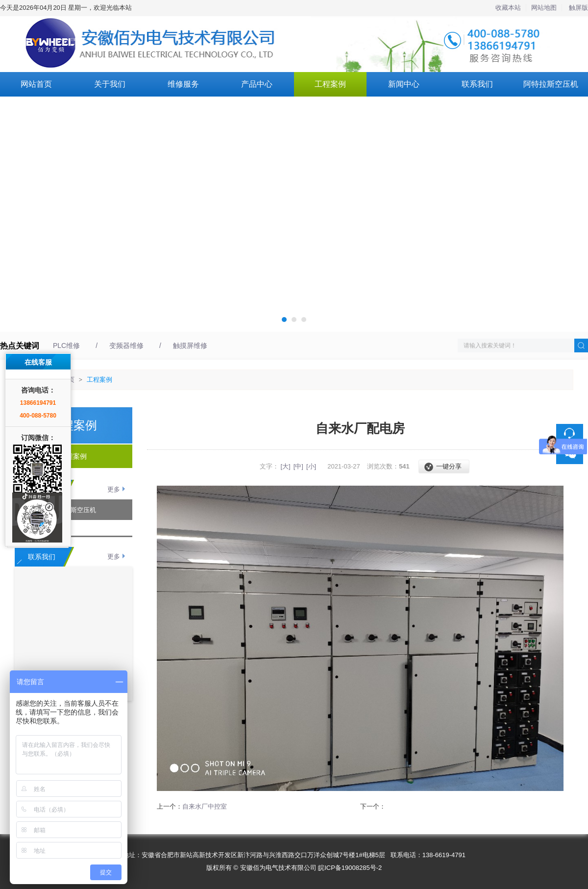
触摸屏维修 (190, 346)
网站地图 (544, 8)
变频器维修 (126, 346)
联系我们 (477, 84)
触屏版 (578, 8)
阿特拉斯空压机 (551, 84)
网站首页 (36, 84)
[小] (311, 466)
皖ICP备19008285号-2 (350, 868)
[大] (285, 466)
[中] (298, 466)
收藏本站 (508, 8)
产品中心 (257, 84)
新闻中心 (404, 84)
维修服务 (183, 84)
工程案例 (330, 84)
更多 (114, 489)
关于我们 (110, 84)
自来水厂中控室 (205, 806)
